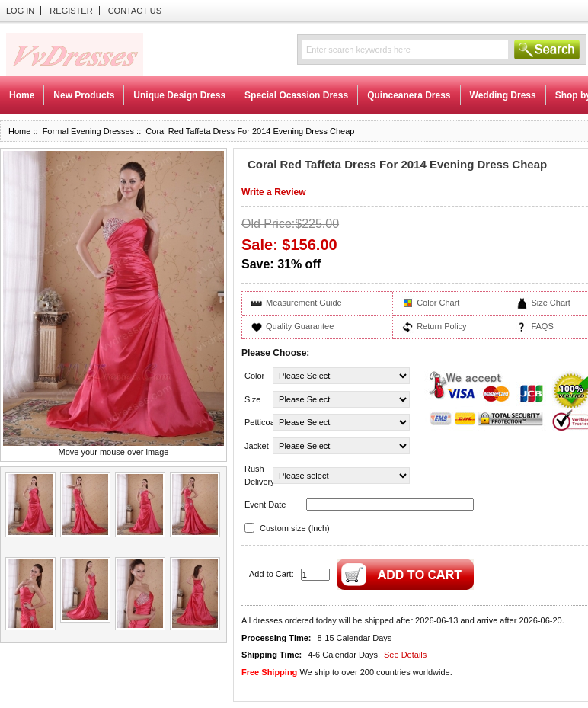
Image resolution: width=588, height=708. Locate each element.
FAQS (542, 326)
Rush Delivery (257, 475)
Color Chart (438, 303)
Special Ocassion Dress (296, 95)
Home (22, 95)
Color (254, 376)
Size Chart (550, 303)
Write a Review (273, 192)
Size (252, 399)
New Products (84, 95)
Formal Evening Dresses (88, 131)
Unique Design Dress (179, 95)
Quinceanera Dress (409, 95)
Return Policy (441, 326)
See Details (405, 655)
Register (71, 11)
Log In (20, 11)
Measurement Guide (304, 303)
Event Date (265, 505)
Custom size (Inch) (295, 528)
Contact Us (135, 11)
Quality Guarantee (300, 326)
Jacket (257, 446)
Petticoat (257, 422)
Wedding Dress (503, 95)
